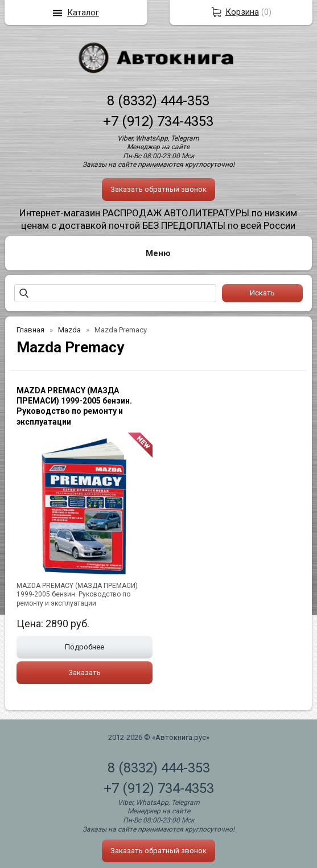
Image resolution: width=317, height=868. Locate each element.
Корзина (242, 12)
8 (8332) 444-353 (158, 101)
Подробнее (85, 647)
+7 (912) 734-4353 (158, 121)
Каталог (83, 13)
